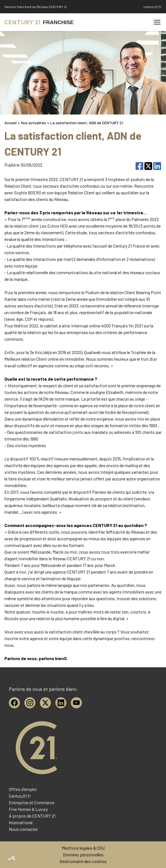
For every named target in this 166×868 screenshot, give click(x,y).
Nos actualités (33, 123)
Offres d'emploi (23, 789)
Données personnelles (83, 855)
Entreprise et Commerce (32, 802)
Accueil (11, 123)
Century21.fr (20, 796)
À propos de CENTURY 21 (32, 816)
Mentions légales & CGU (83, 848)
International (21, 822)
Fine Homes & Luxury (28, 809)
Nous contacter (23, 829)
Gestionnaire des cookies (83, 861)
